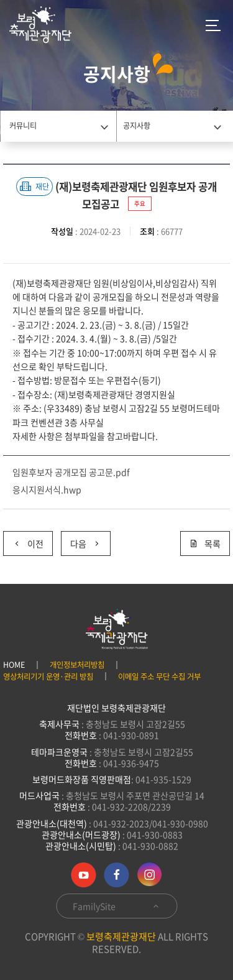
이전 (23, 541)
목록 (205, 543)
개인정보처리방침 (77, 665)
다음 (81, 541)
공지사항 (137, 126)
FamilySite (116, 906)
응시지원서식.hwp (47, 489)
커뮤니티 (23, 126)
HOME (14, 665)
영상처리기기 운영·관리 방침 (48, 677)
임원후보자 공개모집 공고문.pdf (71, 472)
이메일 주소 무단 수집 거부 (159, 677)
